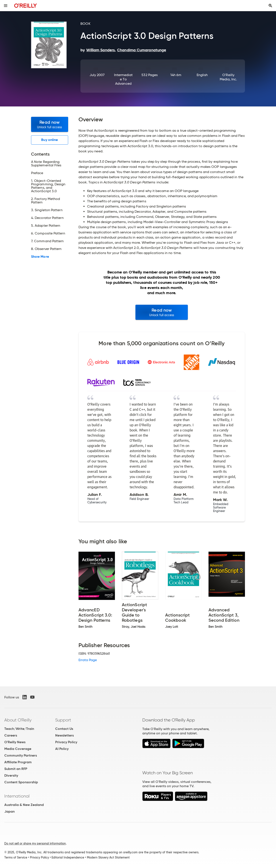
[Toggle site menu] (6, 6)
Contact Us (64, 729)
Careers (11, 735)
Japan (9, 811)
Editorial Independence (68, 857)
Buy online (49, 140)
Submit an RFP (16, 769)
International (17, 796)
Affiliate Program (18, 762)
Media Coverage (18, 749)
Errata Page (88, 660)
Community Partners (21, 755)
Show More (40, 257)
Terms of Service (16, 857)
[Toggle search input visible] (270, 6)
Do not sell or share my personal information (35, 843)
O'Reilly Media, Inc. (228, 77)
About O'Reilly (18, 720)
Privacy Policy (66, 742)
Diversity (11, 775)
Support (63, 720)
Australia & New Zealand (24, 805)
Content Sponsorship (21, 782)
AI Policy (62, 749)
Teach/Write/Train (19, 729)
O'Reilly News (15, 742)
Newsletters (64, 735)
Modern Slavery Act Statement (108, 857)
